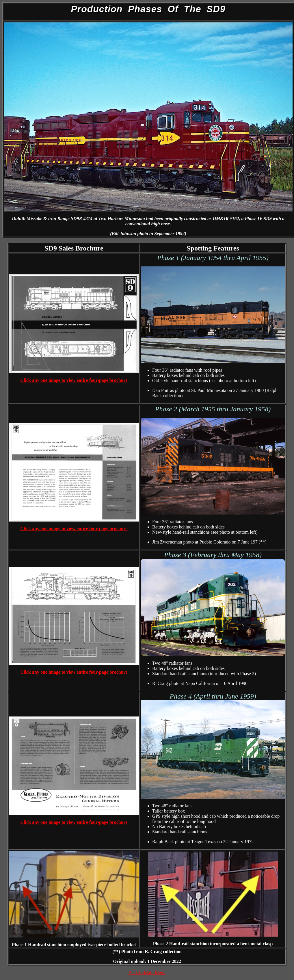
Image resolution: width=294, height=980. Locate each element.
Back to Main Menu (147, 973)
